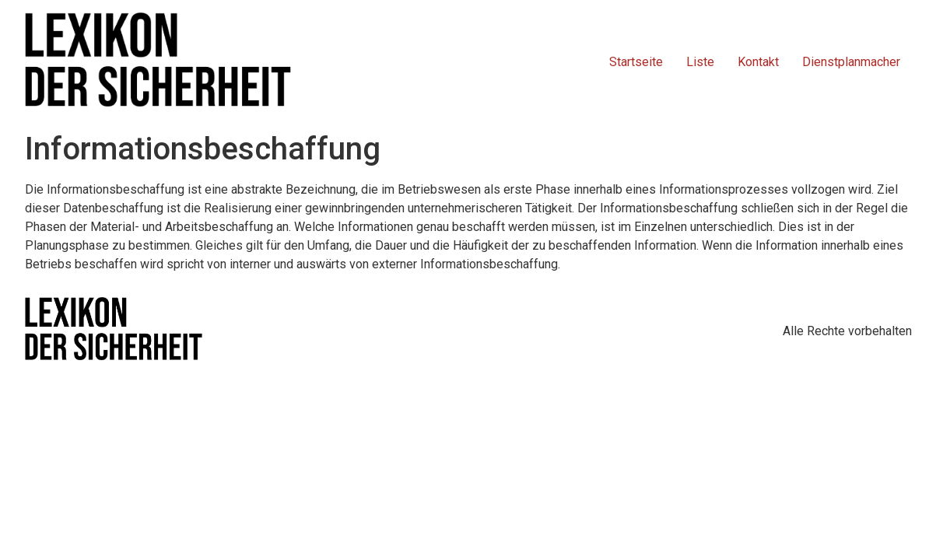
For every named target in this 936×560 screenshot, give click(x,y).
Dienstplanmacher (851, 62)
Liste (700, 62)
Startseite (636, 62)
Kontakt (758, 62)
